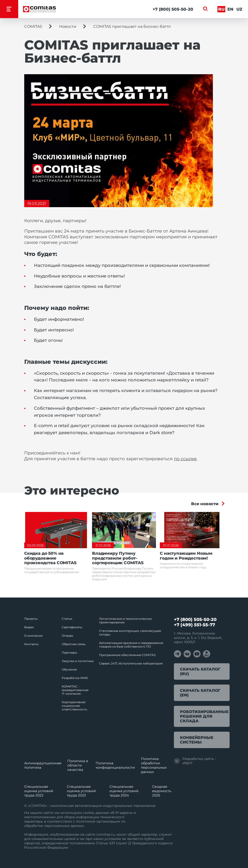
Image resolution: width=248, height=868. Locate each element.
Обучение (69, 669)
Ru (221, 9)
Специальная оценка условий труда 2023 (81, 791)
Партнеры (69, 653)
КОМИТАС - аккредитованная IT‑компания (75, 690)
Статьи (67, 619)
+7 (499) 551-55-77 (194, 625)
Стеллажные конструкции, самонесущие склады (130, 633)
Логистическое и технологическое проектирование (125, 620)
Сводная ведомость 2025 (162, 791)
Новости (68, 26)
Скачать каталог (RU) (200, 671)
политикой (86, 821)
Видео (29, 627)
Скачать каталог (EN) (200, 693)
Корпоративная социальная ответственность (74, 706)
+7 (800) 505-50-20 (173, 9)
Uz (239, 9)
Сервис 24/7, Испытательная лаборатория (131, 663)
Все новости (205, 504)
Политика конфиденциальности (115, 765)
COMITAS (33, 26)
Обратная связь (74, 644)
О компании (33, 636)
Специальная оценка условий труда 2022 (39, 791)
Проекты (31, 619)
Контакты (31, 644)
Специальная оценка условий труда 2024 (124, 791)
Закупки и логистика (78, 661)
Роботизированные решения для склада (204, 716)
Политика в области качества (78, 765)
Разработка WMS (75, 678)
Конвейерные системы (197, 740)
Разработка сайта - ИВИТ (195, 761)
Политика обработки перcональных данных (154, 765)
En (230, 9)
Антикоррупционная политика (43, 765)
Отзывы (67, 636)
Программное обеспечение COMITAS (127, 655)
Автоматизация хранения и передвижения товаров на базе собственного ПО (131, 645)
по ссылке (185, 459)
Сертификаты (72, 627)
